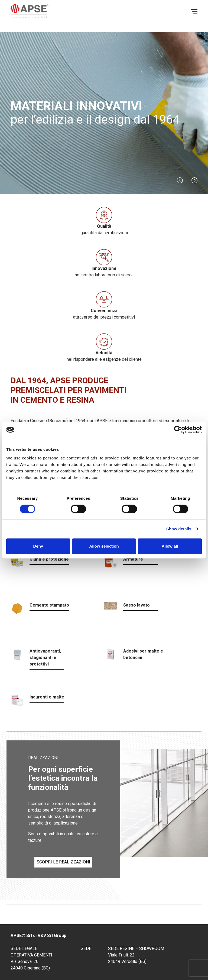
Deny (38, 546)
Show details (179, 529)
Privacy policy (135, 966)
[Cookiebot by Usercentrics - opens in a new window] (178, 430)
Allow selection (104, 546)
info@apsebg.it (126, 929)
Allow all (170, 546)
